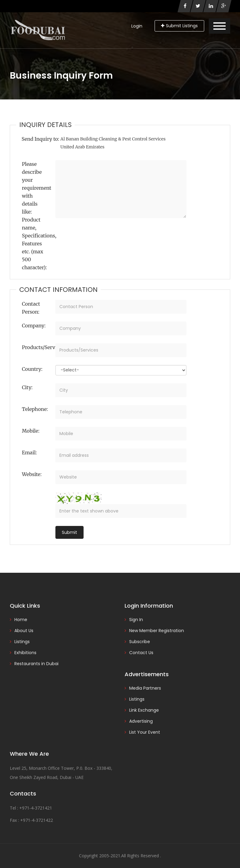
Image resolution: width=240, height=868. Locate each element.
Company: (34, 326)
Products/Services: (36, 347)
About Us (24, 631)
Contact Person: (31, 308)
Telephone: (35, 409)
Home (21, 620)
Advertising (141, 721)
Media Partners (145, 688)
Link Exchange (144, 710)
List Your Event (145, 732)
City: (27, 387)
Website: (32, 474)
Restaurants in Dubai (36, 664)
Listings (22, 642)
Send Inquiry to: (41, 139)
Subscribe (140, 642)
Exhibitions (25, 653)
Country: (32, 369)
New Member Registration (157, 631)
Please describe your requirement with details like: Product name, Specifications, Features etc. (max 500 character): (36, 216)
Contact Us (141, 653)
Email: (30, 453)
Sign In (136, 620)
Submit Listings (179, 26)
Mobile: (31, 431)
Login (137, 26)
